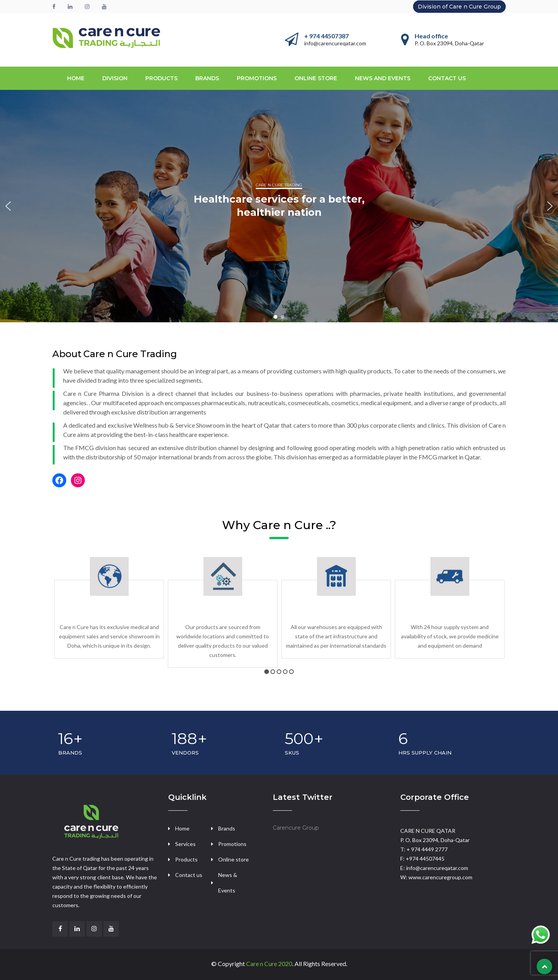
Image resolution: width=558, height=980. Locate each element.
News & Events (228, 883)
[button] (8, 206)
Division (115, 78)
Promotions (257, 78)
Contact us (189, 875)
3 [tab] (279, 672)
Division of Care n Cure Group (459, 7)
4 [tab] (285, 672)
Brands (227, 828)
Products (186, 859)
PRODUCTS (161, 78)
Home (76, 78)
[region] (279, 206)
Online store (316, 78)
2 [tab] (273, 672)
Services (185, 844)
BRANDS (207, 78)
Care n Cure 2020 (269, 964)
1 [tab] (267, 672)
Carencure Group (296, 828)
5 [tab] (291, 672)
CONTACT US (447, 78)
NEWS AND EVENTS (383, 78)
